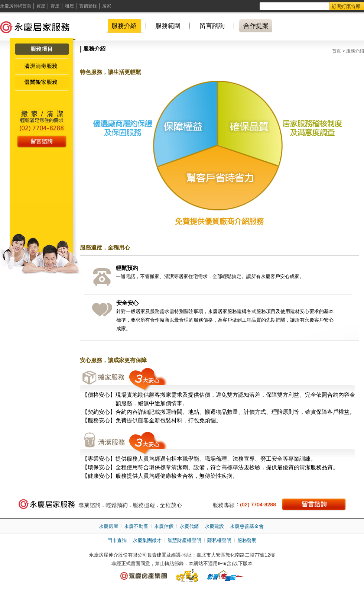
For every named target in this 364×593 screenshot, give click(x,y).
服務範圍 (168, 26)
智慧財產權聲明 (184, 540)
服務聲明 (247, 540)
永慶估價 (164, 526)
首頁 (337, 51)
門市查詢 (117, 540)
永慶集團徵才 (147, 540)
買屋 (41, 6)
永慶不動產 (136, 526)
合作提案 (256, 26)
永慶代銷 (189, 526)
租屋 (69, 6)
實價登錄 (88, 6)
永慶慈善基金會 (247, 526)
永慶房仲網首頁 (16, 6)
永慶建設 (214, 526)
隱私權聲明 (219, 540)
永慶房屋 (108, 526)
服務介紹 (124, 26)
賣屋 (55, 6)
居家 (107, 6)
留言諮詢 (212, 26)
